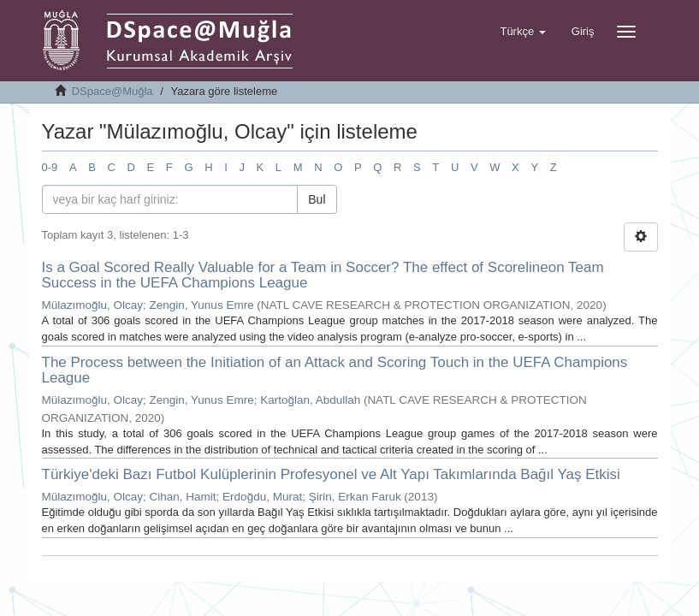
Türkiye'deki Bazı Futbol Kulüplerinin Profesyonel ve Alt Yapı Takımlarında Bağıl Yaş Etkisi (331, 474)
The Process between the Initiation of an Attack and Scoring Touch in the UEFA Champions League (335, 370)
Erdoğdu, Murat (262, 497)
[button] (522, 32)
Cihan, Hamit (183, 497)
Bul (317, 199)
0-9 (50, 167)
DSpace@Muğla (113, 91)
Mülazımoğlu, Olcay (93, 305)
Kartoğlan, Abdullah (310, 400)
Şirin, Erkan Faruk (355, 497)
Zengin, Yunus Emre (202, 305)
